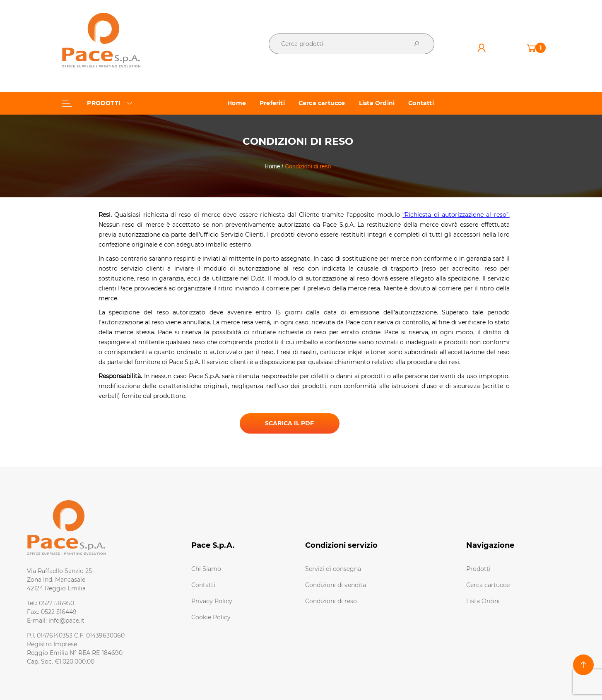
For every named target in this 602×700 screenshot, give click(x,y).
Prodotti (478, 569)
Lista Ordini (483, 601)
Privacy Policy (212, 601)
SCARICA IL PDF (289, 423)
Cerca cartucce (488, 585)
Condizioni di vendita (336, 585)
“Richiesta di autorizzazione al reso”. (456, 215)
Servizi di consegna (333, 569)
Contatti (203, 585)
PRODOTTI (97, 103)
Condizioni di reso (331, 601)
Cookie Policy (211, 617)
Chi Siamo (206, 569)
